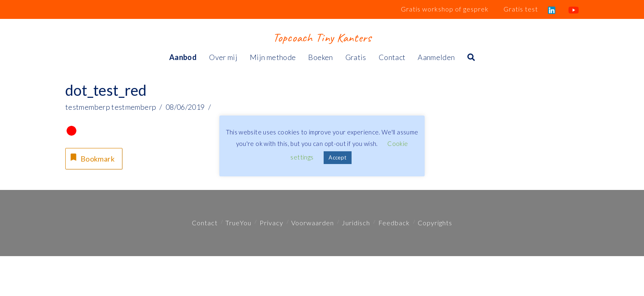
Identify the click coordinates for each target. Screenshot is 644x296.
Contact (205, 223)
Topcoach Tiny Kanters (322, 37)
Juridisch (356, 223)
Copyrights (435, 223)
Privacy (271, 223)
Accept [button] (337, 157)
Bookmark (92, 158)
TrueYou (238, 223)
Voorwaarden (313, 223)
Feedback (394, 223)
